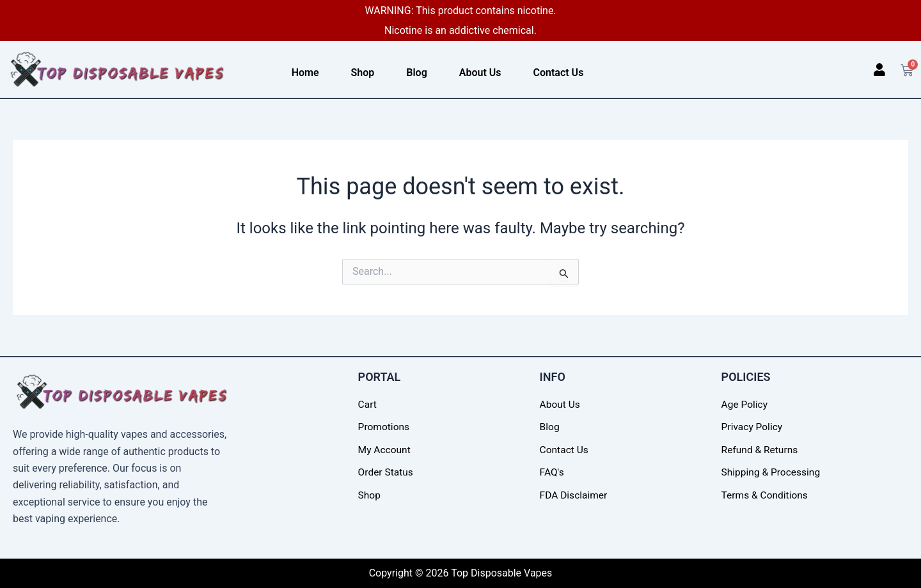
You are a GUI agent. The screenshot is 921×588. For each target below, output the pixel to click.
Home (305, 73)
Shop (363, 73)
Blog (416, 73)
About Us (480, 73)
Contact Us (559, 73)
